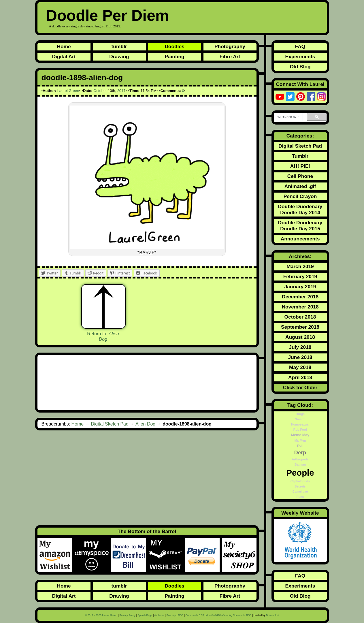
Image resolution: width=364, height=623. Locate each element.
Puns (300, 497)
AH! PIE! (300, 166)
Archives (159, 615)
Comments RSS (195, 615)
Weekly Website (300, 513)
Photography (230, 46)
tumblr (119, 46)
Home (64, 46)
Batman (300, 464)
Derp (300, 453)
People (300, 473)
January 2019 (300, 287)
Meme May (300, 435)
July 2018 (300, 347)
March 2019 (300, 266)
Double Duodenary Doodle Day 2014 (300, 209)
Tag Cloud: (300, 405)
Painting (174, 57)
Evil (300, 446)
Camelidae (300, 492)
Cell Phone (300, 176)
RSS (181, 615)
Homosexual (300, 424)
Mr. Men (300, 441)
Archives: (300, 256)
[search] (288, 117)
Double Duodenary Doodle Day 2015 (300, 226)
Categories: (300, 136)
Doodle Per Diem (108, 15)
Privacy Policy (127, 615)
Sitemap (171, 615)
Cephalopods (300, 481)
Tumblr (300, 156)
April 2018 (300, 377)
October (100, 91)
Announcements (300, 239)
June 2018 (300, 357)
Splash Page (145, 615)
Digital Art (64, 57)
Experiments (300, 57)
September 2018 (300, 327)
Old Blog (300, 67)
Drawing (119, 57)
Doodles (174, 46)
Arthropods (300, 459)
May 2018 (300, 367)
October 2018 (300, 317)
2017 (121, 91)
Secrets (300, 486)
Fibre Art (230, 57)
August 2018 (300, 337)
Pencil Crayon (300, 196)
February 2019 (300, 276)
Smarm (300, 419)
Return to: (103, 336)
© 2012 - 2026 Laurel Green (101, 615)
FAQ (300, 46)
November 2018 (300, 307)
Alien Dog (145, 424)
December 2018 (300, 297)
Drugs (300, 414)
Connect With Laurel (300, 84)
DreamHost (273, 615)
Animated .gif (300, 186)
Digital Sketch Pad (110, 424)
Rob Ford (300, 430)
